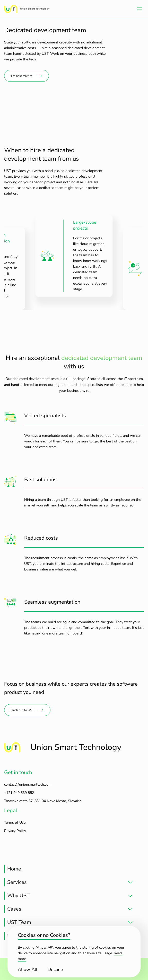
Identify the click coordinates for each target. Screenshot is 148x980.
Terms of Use (15, 823)
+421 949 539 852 (19, 793)
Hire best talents (21, 76)
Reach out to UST (22, 710)
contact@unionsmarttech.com (28, 784)
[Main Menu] (139, 9)
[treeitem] (68, 869)
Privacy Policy (15, 831)
